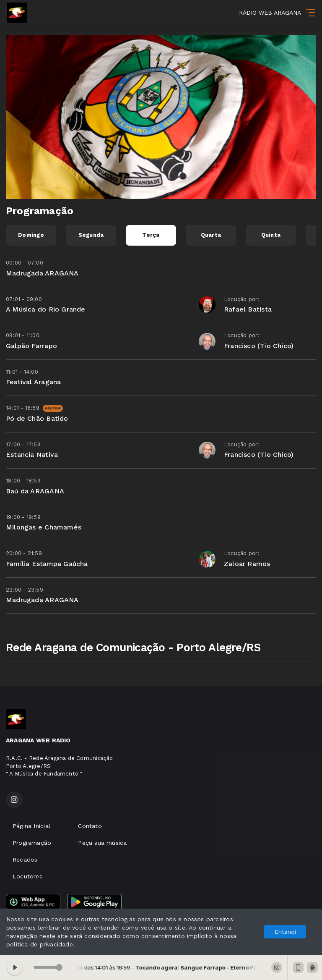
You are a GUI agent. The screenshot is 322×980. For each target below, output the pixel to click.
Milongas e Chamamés (44, 527)
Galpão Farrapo (31, 346)
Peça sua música (102, 843)
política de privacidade (40, 944)
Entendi (285, 932)
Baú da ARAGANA (35, 491)
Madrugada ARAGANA (42, 273)
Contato (90, 826)
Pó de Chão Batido (37, 418)
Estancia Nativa (32, 455)
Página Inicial (31, 826)
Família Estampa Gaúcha (47, 564)
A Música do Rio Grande (46, 309)
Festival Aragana (33, 382)
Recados (25, 859)
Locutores (27, 876)
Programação (32, 843)
